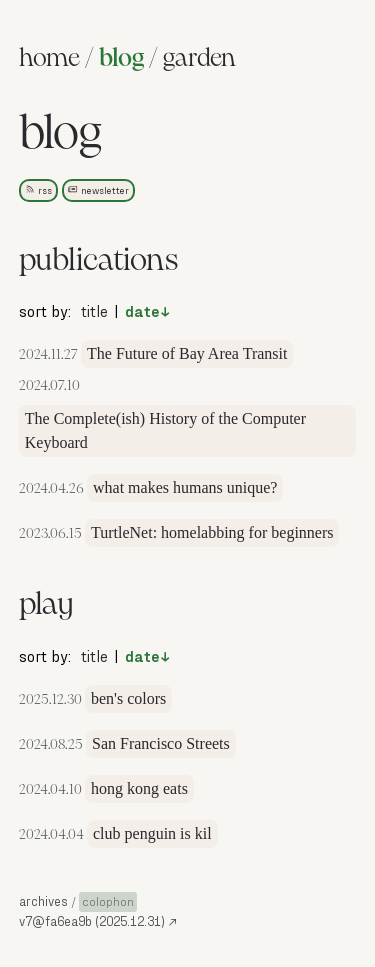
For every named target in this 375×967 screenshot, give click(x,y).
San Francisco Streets (161, 743)
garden (199, 59)
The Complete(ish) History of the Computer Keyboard (165, 430)
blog (121, 59)
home (49, 59)
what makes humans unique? (185, 487)
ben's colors (128, 698)
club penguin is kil (152, 833)
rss (38, 190)
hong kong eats (139, 788)
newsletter (98, 190)
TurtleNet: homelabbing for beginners (212, 532)
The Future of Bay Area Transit (187, 353)
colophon (108, 901)
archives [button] (43, 901)
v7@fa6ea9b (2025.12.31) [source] (98, 921)
